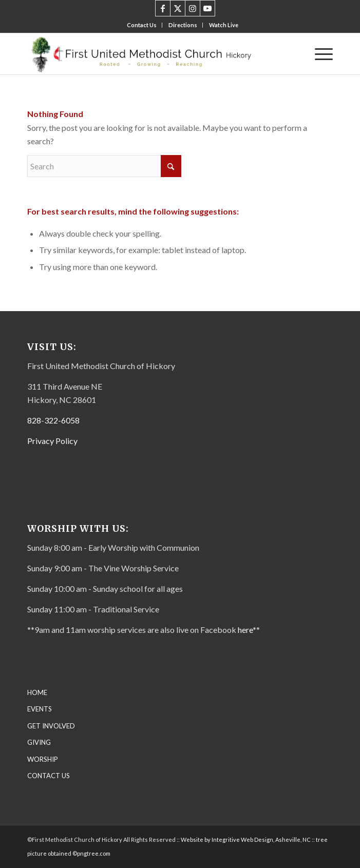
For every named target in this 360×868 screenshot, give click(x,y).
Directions (183, 25)
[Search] (104, 166)
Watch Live (224, 25)
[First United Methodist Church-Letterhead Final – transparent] (150, 54)
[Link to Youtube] (207, 8)
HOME (37, 692)
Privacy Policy (52, 441)
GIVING (39, 742)
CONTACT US (49, 776)
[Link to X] (178, 8)
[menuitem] (142, 25)
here (245, 630)
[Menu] (319, 54)
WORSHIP (43, 759)
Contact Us (142, 25)
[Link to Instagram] (193, 8)
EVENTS (40, 709)
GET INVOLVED (51, 726)
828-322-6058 (53, 420)
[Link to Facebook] (163, 8)
